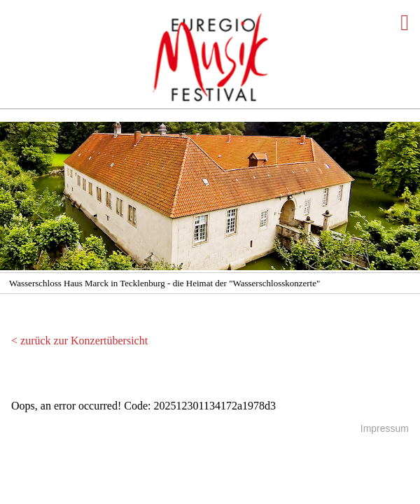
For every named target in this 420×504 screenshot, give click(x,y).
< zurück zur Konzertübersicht (79, 341)
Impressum (385, 428)
